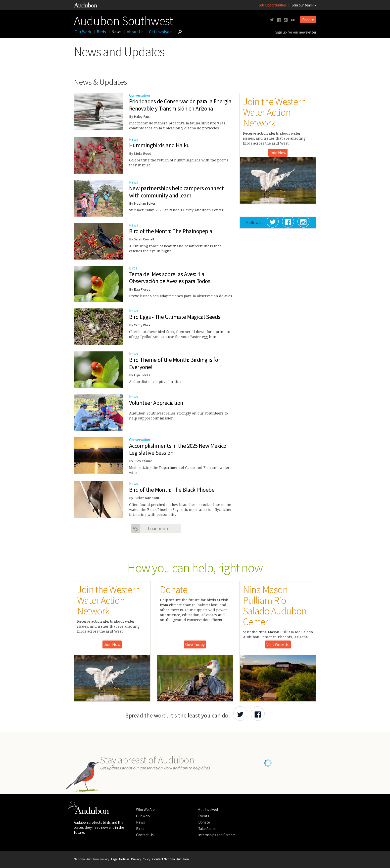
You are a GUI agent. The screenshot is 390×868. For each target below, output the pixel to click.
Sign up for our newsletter (296, 32)
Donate (308, 20)
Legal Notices (120, 859)
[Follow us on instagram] (286, 20)
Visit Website (278, 644)
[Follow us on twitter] (272, 20)
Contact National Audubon (171, 859)
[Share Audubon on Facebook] (258, 714)
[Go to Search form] (180, 32)
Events (204, 816)
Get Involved (160, 32)
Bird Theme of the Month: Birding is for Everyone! (175, 363)
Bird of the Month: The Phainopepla (171, 231)
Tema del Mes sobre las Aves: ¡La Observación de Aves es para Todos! (171, 278)
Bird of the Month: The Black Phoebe (172, 490)
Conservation (140, 440)
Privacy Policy (141, 859)
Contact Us (145, 835)
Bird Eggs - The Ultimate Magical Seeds (175, 317)
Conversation (140, 95)
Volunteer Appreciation (156, 403)
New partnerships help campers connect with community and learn (176, 192)
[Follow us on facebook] (279, 20)
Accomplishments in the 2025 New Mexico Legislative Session (178, 449)
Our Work (83, 32)
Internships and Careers (217, 835)
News (116, 32)
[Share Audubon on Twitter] (240, 714)
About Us (135, 32)
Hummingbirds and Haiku (159, 145)
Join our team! (303, 5)
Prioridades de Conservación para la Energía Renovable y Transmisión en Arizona (180, 105)
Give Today (195, 644)
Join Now (278, 153)
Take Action (207, 829)
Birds (101, 32)
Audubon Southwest (123, 20)
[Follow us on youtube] (293, 20)
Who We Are (145, 810)
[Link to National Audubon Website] (86, 6)
